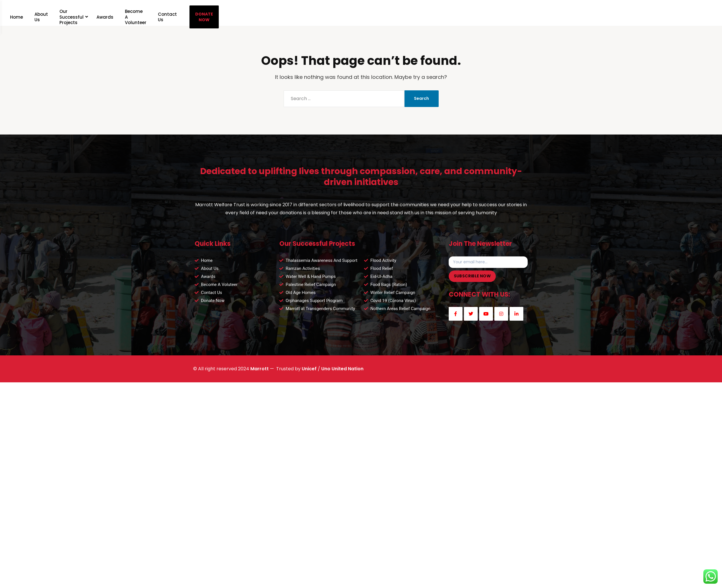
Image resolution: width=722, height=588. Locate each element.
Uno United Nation (342, 374)
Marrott (260, 374)
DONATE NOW (273, 16)
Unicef (309, 374)
